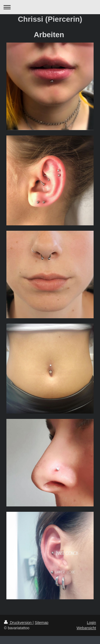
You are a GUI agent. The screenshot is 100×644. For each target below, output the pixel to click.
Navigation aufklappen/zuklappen (50, 7)
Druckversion (18, 623)
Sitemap (41, 623)
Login (91, 623)
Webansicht (86, 628)
